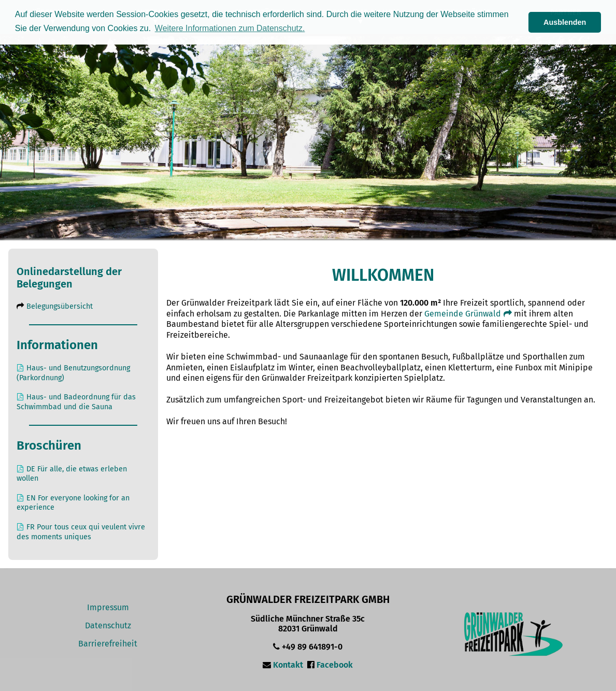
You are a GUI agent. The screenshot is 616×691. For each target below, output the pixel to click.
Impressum (108, 607)
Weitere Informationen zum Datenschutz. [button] (230, 28)
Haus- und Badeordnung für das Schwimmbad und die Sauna (76, 402)
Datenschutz (108, 625)
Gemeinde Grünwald (469, 314)
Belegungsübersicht (60, 306)
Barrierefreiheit (108, 644)
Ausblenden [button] (565, 22)
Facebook (335, 665)
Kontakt (288, 665)
